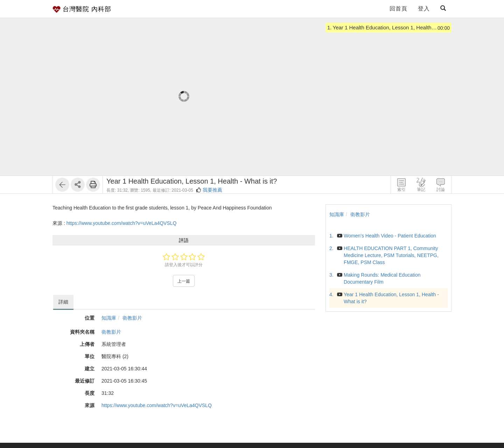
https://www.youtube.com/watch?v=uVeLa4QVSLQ (122, 223)
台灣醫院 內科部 (82, 9)
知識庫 (109, 318)
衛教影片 (132, 318)
